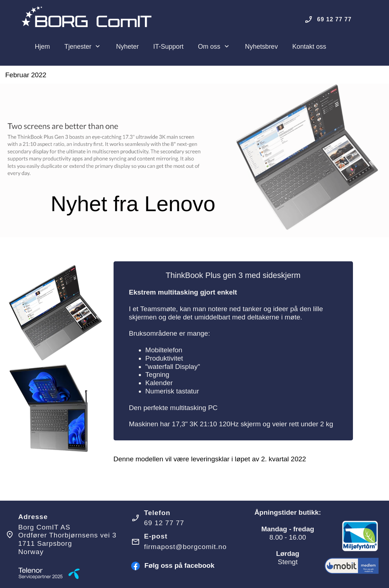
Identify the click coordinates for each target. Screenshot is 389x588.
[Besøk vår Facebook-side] (136, 566)
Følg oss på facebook (180, 565)
